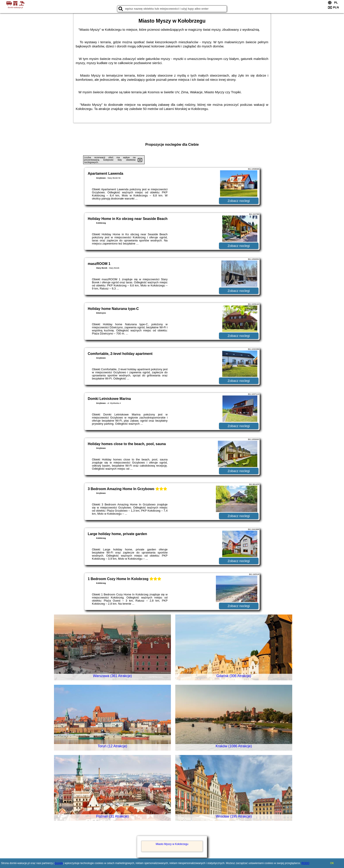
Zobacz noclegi (239, 201)
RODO (305, 863)
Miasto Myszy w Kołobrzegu (172, 844)
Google (59, 863)
